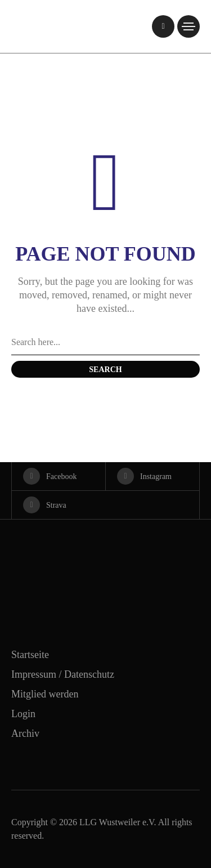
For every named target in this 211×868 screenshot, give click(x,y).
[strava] (105, 505)
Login (23, 714)
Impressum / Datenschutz (63, 674)
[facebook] (59, 476)
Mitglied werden (45, 694)
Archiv (25, 733)
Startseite (30, 655)
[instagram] (152, 476)
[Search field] (105, 343)
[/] (163, 26)
